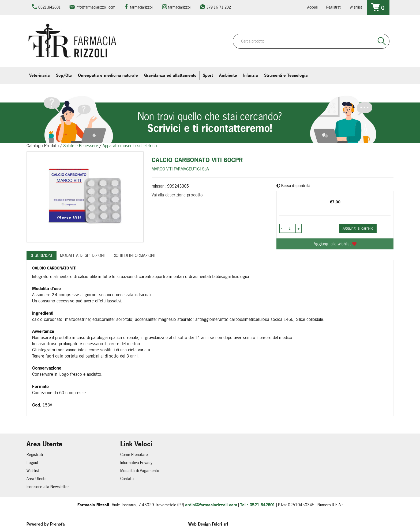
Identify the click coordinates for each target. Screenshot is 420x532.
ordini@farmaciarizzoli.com (211, 505)
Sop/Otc (64, 75)
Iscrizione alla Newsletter (48, 487)
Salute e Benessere (81, 146)
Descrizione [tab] (42, 255)
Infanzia (251, 75)
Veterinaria (40, 75)
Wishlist (356, 7)
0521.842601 (50, 7)
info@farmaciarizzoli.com (95, 7)
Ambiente (228, 75)
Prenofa (57, 524)
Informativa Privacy (136, 463)
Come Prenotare (134, 455)
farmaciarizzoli (142, 7)
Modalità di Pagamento (140, 471)
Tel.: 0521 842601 (258, 505)
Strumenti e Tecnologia (286, 75)
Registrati (334, 7)
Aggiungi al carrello (358, 228)
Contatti (127, 479)
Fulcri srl (220, 524)
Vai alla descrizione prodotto (177, 195)
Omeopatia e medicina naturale (108, 75)
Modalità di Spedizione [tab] (83, 255)
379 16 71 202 (219, 7)
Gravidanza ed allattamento (170, 75)
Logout (32, 463)
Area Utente (37, 479)
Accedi (312, 7)
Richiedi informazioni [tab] (134, 255)
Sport (208, 75)
